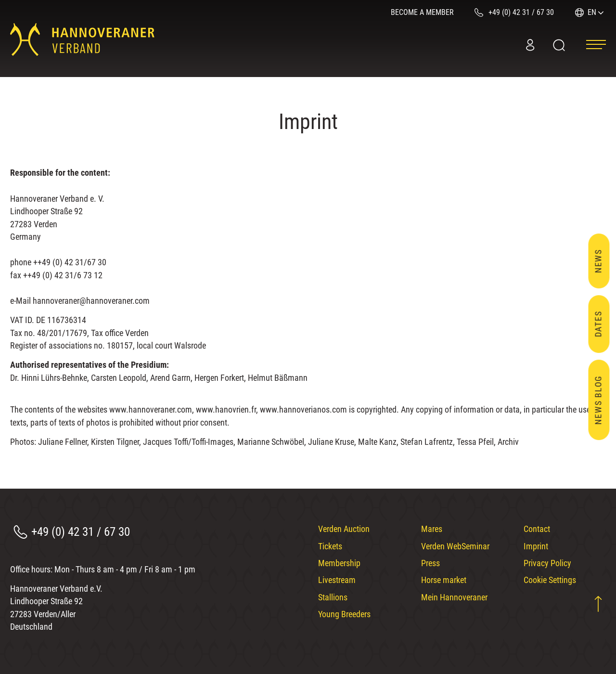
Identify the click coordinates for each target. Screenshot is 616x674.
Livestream (337, 580)
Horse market (444, 580)
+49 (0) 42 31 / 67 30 (81, 532)
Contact (537, 529)
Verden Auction (344, 529)
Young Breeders (344, 614)
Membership (339, 563)
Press (430, 563)
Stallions (333, 597)
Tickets (330, 546)
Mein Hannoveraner (454, 597)
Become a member (422, 12)
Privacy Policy (547, 563)
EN (592, 12)
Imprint (536, 546)
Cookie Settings (550, 580)
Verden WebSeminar (455, 546)
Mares (432, 529)
